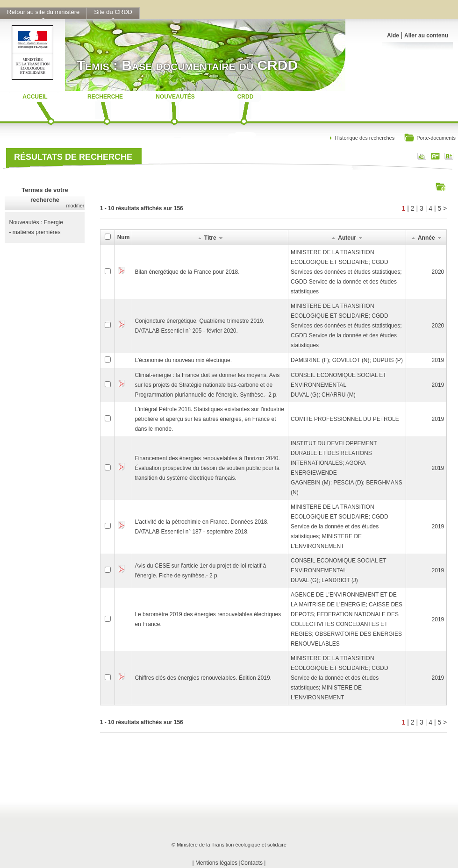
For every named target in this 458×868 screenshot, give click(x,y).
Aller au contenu (426, 36)
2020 (438, 272)
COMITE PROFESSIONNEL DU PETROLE (345, 419)
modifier (75, 206)
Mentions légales (216, 863)
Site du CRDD (113, 12)
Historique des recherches (365, 138)
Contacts (252, 863)
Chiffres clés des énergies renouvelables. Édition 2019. (203, 678)
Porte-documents (430, 139)
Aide (393, 36)
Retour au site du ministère (43, 12)
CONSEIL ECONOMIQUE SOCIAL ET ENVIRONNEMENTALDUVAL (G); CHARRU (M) (338, 385)
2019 (438, 360)
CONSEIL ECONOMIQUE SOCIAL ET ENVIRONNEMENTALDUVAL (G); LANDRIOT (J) (338, 570)
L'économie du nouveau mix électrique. (183, 360)
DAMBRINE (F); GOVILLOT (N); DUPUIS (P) (347, 360)
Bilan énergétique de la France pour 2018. (187, 272)
